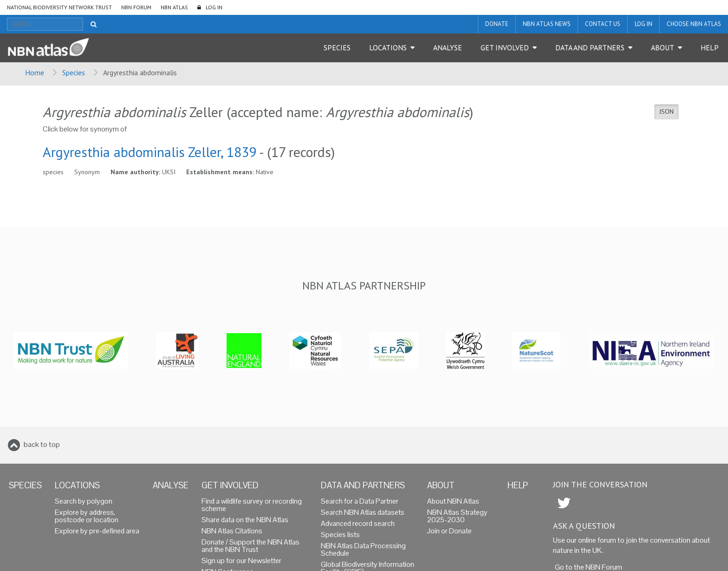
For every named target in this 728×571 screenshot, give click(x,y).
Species (337, 47)
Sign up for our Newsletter (241, 561)
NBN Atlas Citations (232, 531)
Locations (388, 47)
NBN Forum (136, 7)
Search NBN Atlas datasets (363, 512)
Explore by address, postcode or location (87, 516)
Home (35, 72)
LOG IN (214, 7)
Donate (497, 24)
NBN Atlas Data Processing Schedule (363, 549)
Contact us (603, 24)
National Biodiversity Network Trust (59, 7)
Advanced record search (358, 523)
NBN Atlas (174, 7)
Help (710, 47)
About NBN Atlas (453, 501)
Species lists (340, 535)
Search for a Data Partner (360, 501)
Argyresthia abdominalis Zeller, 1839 (149, 152)
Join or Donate (449, 531)
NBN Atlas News (547, 24)
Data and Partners (590, 47)
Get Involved (505, 47)
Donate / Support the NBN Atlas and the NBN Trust (250, 546)
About (663, 47)
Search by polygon (84, 501)
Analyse (448, 47)
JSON (666, 112)
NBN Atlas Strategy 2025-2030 (457, 516)
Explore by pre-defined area (97, 531)
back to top (42, 444)
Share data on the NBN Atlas (245, 520)
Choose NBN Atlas (694, 24)
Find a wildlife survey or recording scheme (252, 505)
